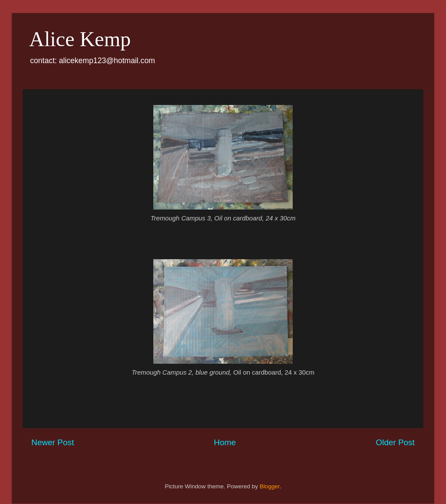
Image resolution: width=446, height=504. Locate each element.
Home (225, 442)
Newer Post (53, 442)
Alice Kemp (80, 39)
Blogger (270, 486)
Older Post (395, 442)
